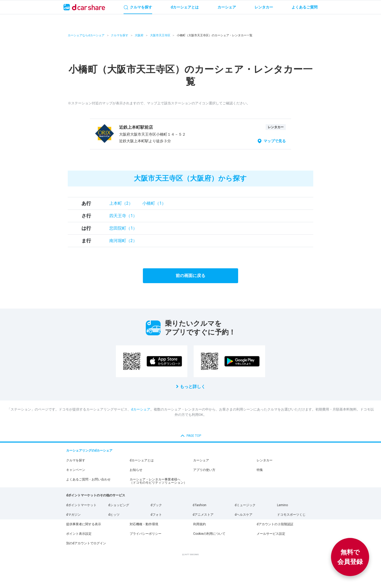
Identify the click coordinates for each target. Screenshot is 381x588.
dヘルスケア (244, 515)
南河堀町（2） (123, 241)
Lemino (282, 505)
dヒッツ (114, 515)
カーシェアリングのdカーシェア (89, 451)
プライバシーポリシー (146, 534)
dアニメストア (203, 515)
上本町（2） (121, 203)
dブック (156, 505)
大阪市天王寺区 (160, 35)
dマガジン (73, 515)
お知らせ (136, 470)
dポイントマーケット (81, 505)
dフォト (156, 515)
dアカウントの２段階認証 (275, 524)
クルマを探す (120, 35)
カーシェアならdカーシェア (86, 35)
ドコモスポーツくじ (291, 515)
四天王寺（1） (123, 216)
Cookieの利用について (209, 534)
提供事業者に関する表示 (84, 524)
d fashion (199, 505)
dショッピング (119, 505)
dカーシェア (141, 409)
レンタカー (265, 460)
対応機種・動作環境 (144, 524)
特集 (260, 470)
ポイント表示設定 (79, 534)
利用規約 (199, 524)
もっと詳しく (193, 387)
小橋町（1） (154, 203)
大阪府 (139, 35)
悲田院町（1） (123, 228)
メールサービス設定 (271, 534)
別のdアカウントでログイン (86, 543)
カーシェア (201, 460)
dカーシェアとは (142, 460)
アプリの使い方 (204, 470)
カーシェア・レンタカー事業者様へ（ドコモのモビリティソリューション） (158, 481)
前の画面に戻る (190, 276)
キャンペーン (76, 470)
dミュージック (245, 505)
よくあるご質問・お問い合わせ (88, 479)
